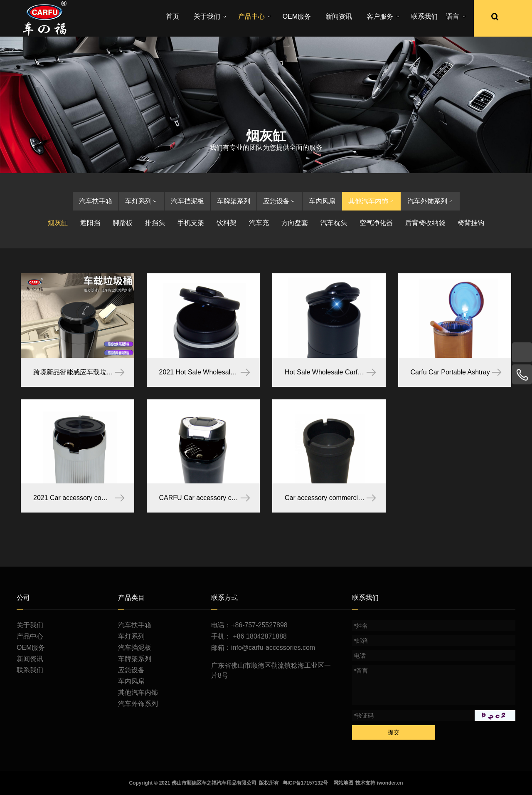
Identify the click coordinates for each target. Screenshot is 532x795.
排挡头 (155, 223)
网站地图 (343, 783)
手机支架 (191, 223)
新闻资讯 (30, 659)
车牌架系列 (234, 201)
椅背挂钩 (471, 223)
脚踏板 (123, 223)
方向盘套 (295, 223)
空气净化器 (376, 223)
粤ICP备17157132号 (305, 783)
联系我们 (30, 670)
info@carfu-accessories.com (273, 648)
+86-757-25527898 (259, 625)
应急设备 (280, 201)
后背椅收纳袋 (425, 223)
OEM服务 (31, 648)
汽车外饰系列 (430, 201)
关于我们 (30, 625)
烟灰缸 (58, 223)
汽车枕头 (334, 223)
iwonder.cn (390, 783)
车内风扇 (322, 201)
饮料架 (227, 223)
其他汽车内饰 (371, 201)
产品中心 (30, 636)
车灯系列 (142, 201)
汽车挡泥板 (187, 201)
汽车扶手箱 (96, 201)
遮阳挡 (90, 223)
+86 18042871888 (260, 636)
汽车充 (259, 223)
